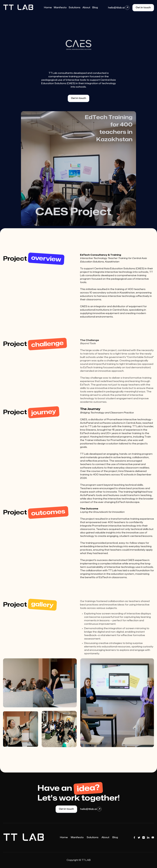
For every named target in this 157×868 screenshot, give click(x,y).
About (105, 837)
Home (64, 837)
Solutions (93, 837)
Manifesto (77, 837)
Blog (115, 837)
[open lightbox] (40, 683)
